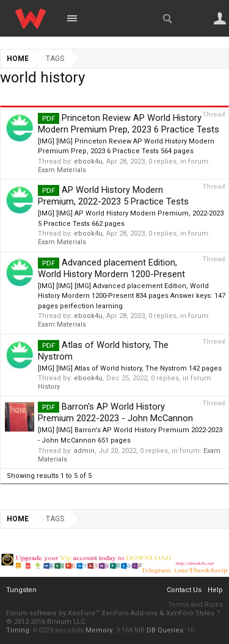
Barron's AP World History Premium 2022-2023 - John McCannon (115, 412)
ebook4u (88, 161)
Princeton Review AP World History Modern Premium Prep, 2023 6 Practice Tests (129, 124)
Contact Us (184, 590)
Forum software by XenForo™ (54, 613)
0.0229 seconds (58, 630)
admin (84, 451)
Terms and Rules (195, 605)
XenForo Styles (190, 613)
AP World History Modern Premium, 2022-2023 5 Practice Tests (113, 196)
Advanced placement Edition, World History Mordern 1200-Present (111, 268)
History (49, 387)
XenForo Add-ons (129, 613)
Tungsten (21, 590)
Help (215, 590)
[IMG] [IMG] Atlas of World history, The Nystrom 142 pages (130, 368)
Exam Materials (62, 170)
